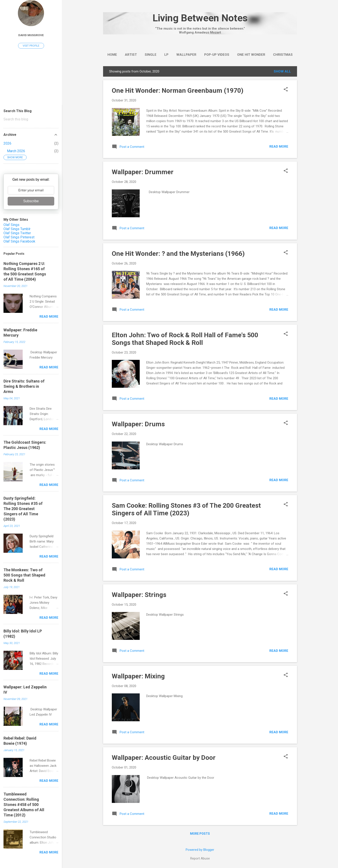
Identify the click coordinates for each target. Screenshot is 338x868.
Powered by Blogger (200, 850)
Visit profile (31, 46)
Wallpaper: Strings (139, 595)
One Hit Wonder (251, 55)
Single (151, 55)
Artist (131, 55)
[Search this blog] (31, 119)
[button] (286, 90)
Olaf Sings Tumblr (17, 229)
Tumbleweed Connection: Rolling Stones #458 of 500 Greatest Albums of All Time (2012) (24, 805)
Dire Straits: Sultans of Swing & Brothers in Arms (24, 386)
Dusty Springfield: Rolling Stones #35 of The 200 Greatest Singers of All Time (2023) (23, 509)
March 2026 (16, 151)
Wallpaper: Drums (138, 424)
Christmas (283, 55)
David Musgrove (31, 35)
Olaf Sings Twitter (17, 233)
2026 (7, 143)
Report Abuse (200, 858)
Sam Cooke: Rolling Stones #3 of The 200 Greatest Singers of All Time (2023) (186, 509)
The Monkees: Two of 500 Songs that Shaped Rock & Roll (24, 575)
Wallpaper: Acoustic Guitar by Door (164, 758)
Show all (282, 71)
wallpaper (186, 55)
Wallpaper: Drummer (143, 172)
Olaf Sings (11, 225)
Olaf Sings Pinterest (19, 237)
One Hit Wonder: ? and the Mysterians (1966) (178, 254)
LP (166, 55)
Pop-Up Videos (217, 55)
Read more (279, 147)
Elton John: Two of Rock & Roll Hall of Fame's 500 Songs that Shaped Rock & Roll (185, 339)
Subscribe (31, 201)
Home (112, 55)
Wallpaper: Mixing (138, 676)
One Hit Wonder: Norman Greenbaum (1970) (178, 90)
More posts (200, 834)
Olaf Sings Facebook (19, 241)
